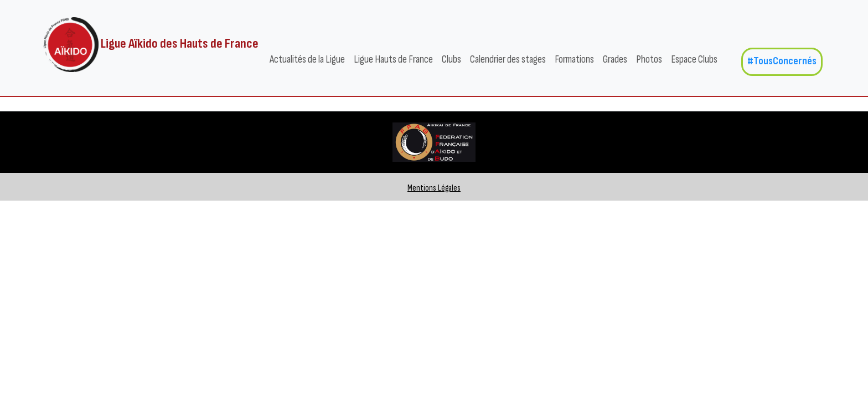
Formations (574, 60)
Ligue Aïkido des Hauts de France (151, 45)
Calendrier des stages (508, 60)
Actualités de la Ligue (307, 60)
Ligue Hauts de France (393, 60)
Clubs (451, 60)
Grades (615, 60)
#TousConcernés (782, 61)
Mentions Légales (434, 188)
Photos (649, 60)
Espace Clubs (694, 60)
